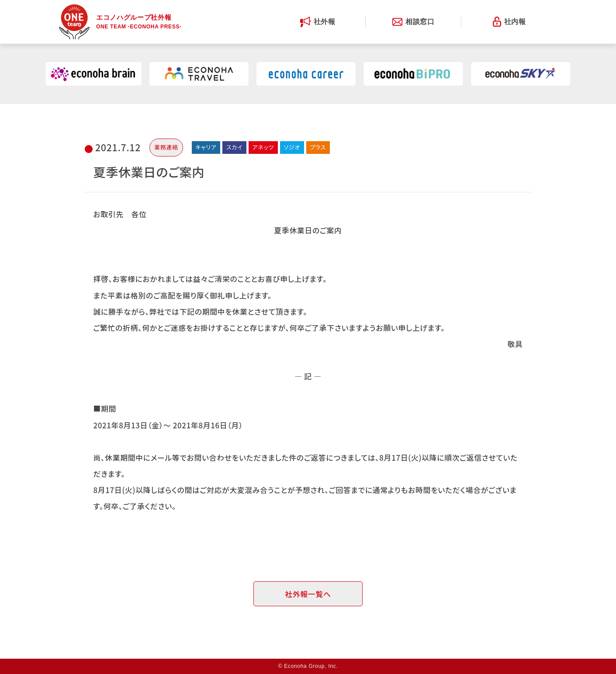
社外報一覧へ (308, 594)
